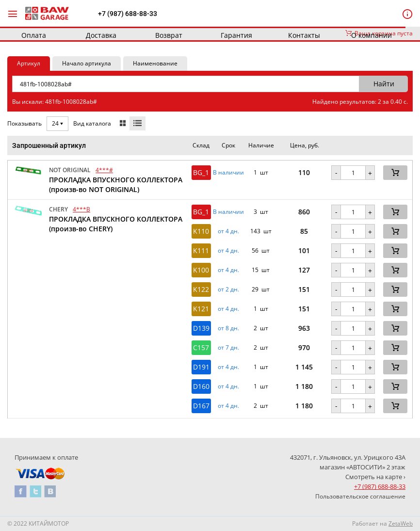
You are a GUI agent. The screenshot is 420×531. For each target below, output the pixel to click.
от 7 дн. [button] (228, 348)
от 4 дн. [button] (228, 231)
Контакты (304, 35)
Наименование (155, 63)
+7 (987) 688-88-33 (128, 14)
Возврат (169, 35)
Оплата (34, 35)
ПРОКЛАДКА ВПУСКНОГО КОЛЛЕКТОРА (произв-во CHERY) (116, 224)
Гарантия (236, 35)
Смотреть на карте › (375, 477)
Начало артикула (87, 63)
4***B (81, 209)
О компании (372, 35)
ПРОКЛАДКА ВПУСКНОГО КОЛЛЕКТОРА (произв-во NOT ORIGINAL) (116, 185)
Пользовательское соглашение (360, 496)
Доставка (101, 35)
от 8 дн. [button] (228, 328)
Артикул (29, 63)
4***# (104, 170)
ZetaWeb (401, 523)
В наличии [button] (228, 173)
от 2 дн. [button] (228, 290)
